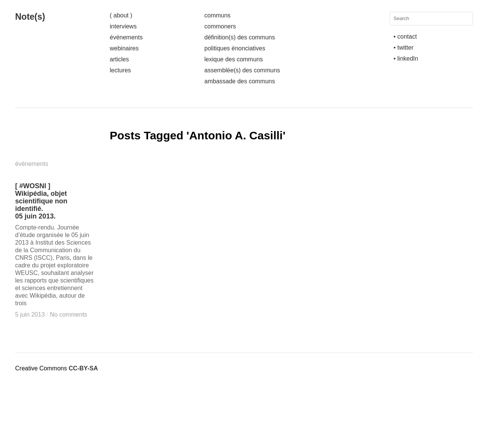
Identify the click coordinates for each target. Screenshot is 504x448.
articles (119, 59)
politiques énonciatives (235, 48)
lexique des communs (234, 59)
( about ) (121, 15)
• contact (405, 37)
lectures (120, 70)
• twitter (404, 48)
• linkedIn (406, 59)
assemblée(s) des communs (242, 70)
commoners (220, 26)
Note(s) (30, 17)
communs (217, 15)
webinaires (124, 48)
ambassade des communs (240, 81)
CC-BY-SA (83, 368)
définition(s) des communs (240, 37)
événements (126, 37)
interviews (123, 26)
